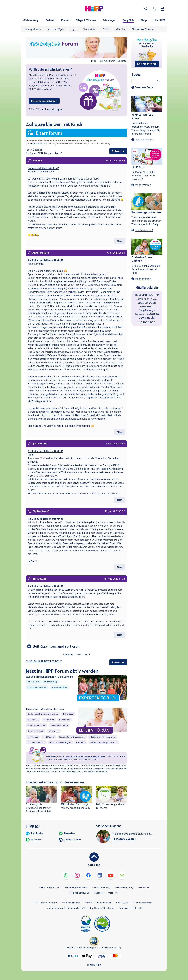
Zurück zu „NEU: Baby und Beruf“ (44, 153)
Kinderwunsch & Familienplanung (43, 714)
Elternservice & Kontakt (143, 29)
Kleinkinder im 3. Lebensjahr (103, 737)
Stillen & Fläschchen (36, 725)
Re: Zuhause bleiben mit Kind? (45, 260)
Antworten (118, 151)
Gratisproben (147, 303)
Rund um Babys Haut (37, 687)
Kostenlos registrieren (44, 101)
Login (74, 29)
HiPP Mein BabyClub (80, 893)
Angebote (99, 893)
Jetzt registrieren (107, 61)
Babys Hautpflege (36, 731)
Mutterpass (153, 314)
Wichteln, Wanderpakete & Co (104, 742)
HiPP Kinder (143, 887)
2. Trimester (33, 720)
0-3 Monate (54, 731)
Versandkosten (104, 903)
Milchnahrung (51, 682)
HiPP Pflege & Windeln (76, 887)
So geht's (122, 61)
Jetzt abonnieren (144, 140)
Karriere (88, 903)
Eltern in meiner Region (60, 742)
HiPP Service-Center (124, 839)
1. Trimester (68, 714)
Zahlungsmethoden (143, 903)
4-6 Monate (33, 737)
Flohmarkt (81, 742)
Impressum (124, 908)
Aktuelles (120, 29)
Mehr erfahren (143, 185)
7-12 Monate (49, 737)
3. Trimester (49, 720)
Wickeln (154, 299)
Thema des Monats (36, 742)
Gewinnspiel (147, 318)
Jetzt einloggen (55, 109)
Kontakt (138, 908)
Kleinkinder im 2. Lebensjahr (72, 737)
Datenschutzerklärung (47, 903)
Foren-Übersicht (35, 150)
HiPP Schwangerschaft (50, 887)
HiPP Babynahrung (124, 887)
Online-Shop (147, 322)
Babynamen (65, 720)
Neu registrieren (33, 29)
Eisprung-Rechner (147, 295)
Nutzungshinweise (71, 903)
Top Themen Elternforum (102, 908)
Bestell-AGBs (122, 903)
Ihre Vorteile (89, 29)
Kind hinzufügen (56, 29)
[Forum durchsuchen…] (147, 81)
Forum (106, 29)
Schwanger (143, 299)
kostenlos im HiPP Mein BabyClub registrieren (83, 756)
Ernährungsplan (147, 307)
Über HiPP (113, 893)
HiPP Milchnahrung (101, 887)
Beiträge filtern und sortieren (56, 646)
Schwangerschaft (59, 687)
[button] (146, 9)
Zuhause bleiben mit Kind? (43, 168)
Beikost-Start (33, 682)
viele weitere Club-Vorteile (78, 759)
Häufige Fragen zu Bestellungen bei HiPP (66, 908)
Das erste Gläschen (59, 725)
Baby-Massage (147, 310)
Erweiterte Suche (144, 87)
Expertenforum (39, 143)
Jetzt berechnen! (144, 230)
